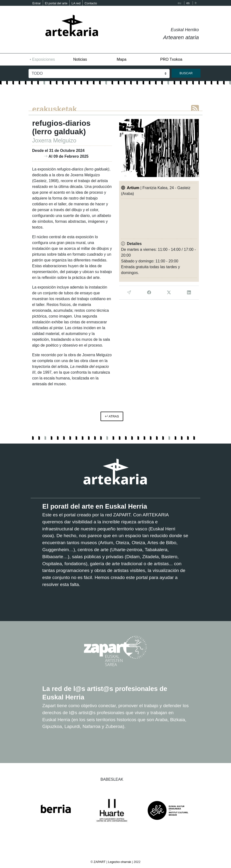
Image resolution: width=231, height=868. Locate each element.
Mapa (122, 59)
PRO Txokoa (171, 59)
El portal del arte (56, 3)
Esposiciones (43, 59)
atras (112, 416)
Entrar (37, 3)
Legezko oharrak (119, 862)
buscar (186, 73)
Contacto (91, 3)
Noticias (80, 59)
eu (180, 3)
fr (196, 3)
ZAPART (100, 862)
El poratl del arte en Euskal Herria (95, 506)
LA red (76, 3)
